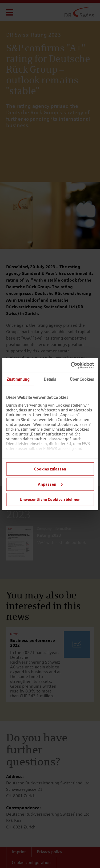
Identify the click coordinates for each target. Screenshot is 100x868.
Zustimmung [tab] (18, 379)
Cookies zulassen (50, 469)
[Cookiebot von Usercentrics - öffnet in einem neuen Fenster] (71, 365)
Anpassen (50, 484)
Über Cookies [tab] (82, 379)
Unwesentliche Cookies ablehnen (50, 499)
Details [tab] (50, 379)
